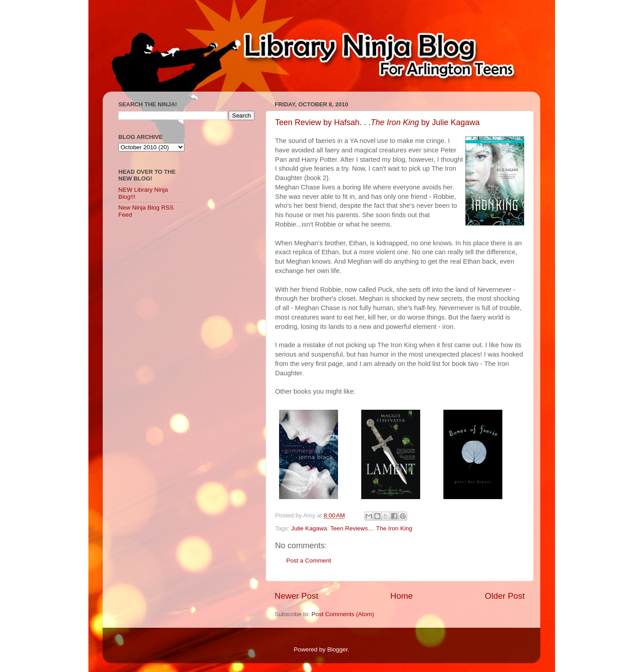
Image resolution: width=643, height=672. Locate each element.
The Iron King (394, 528)
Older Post (505, 596)
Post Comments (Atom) (343, 614)
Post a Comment (309, 561)
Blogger (338, 649)
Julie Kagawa (309, 528)
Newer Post (296, 596)
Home (401, 596)
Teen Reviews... (352, 528)
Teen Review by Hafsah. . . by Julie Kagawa (377, 122)
